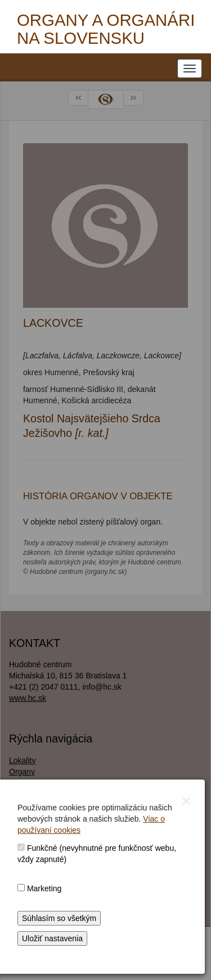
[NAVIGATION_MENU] (190, 69)
